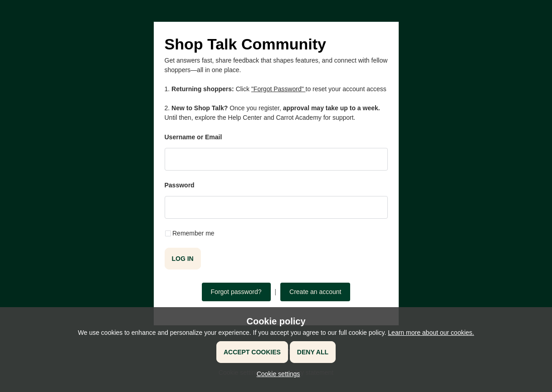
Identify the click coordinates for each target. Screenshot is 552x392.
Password (180, 185)
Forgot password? (236, 292)
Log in (183, 259)
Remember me (193, 233)
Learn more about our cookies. (431, 333)
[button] (276, 374)
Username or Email (193, 137)
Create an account (315, 292)
